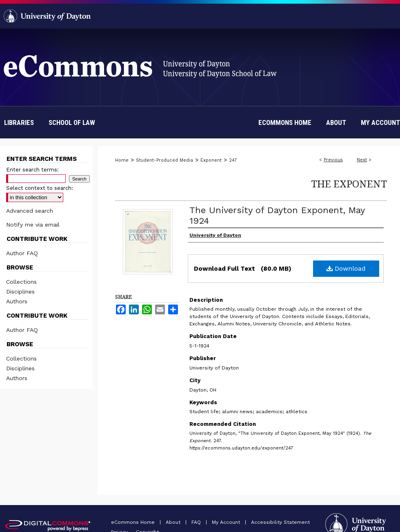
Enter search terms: (32, 170)
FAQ (197, 522)
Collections (21, 282)
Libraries (19, 122)
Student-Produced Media (164, 160)
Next (362, 160)
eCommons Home (134, 522)
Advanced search (30, 211)
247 (233, 160)
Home (122, 160)
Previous (333, 160)
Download (346, 268)
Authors (17, 301)
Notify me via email (33, 225)
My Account (227, 522)
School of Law (72, 122)
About (174, 522)
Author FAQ (22, 253)
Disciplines (20, 292)
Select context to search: (40, 188)
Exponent (211, 160)
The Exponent (349, 184)
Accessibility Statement (280, 522)
